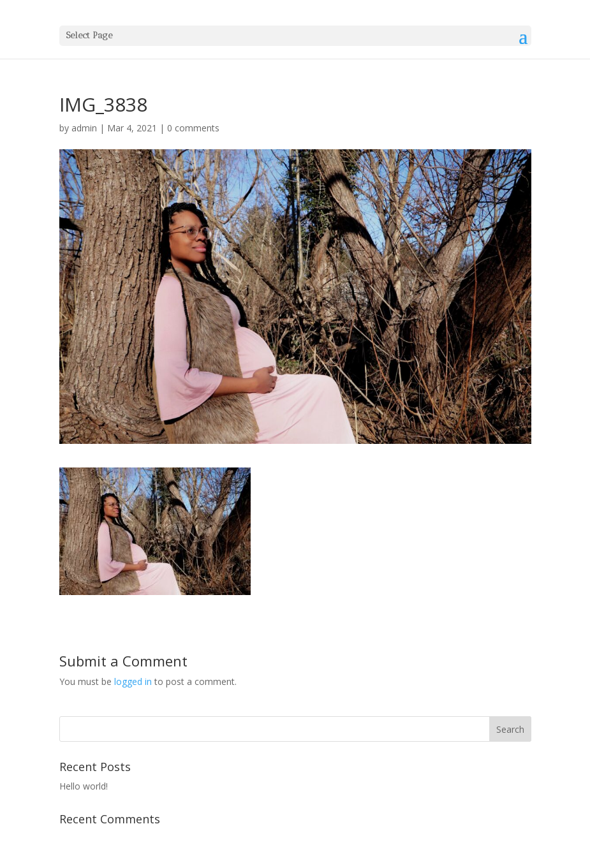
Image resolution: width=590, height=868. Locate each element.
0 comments (193, 128)
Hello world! (84, 786)
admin (84, 128)
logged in (133, 681)
